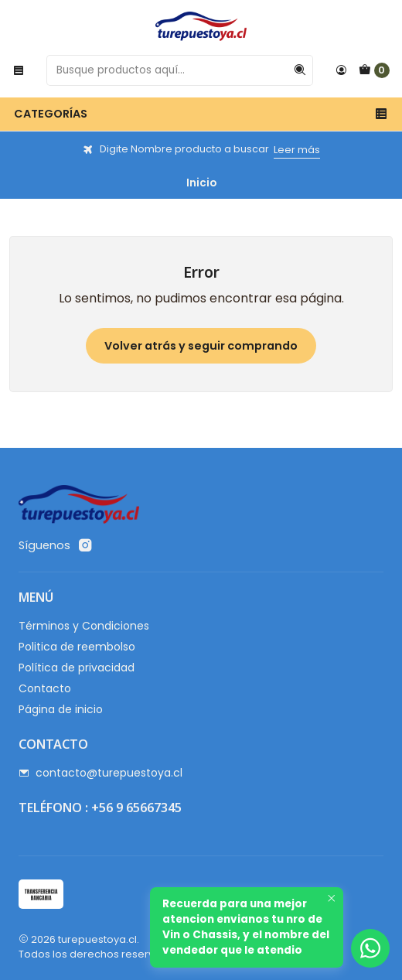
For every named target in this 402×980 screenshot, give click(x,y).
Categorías (201, 114)
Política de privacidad (77, 668)
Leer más (297, 150)
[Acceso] (341, 70)
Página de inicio (61, 709)
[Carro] (374, 70)
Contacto (45, 688)
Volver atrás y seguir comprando (201, 346)
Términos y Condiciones (84, 626)
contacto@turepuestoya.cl (100, 773)
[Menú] (19, 70)
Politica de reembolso (77, 647)
